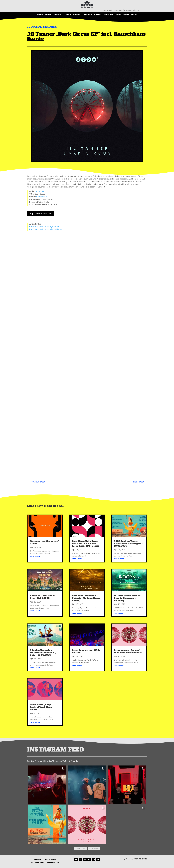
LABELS (57, 15)
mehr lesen (35, 557)
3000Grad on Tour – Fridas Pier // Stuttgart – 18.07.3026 (129, 544)
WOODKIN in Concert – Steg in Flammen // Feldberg (128, 599)
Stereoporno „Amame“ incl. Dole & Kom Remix (128, 652)
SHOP (118, 15)
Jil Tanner (40, 192)
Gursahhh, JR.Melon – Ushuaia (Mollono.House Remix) (86, 599)
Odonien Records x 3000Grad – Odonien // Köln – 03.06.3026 (43, 653)
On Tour (87, 15)
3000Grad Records (42, 27)
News (48, 15)
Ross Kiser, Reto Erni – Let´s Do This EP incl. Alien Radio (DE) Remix (86, 544)
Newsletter (130, 15)
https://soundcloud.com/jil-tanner (44, 227)
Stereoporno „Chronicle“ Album (44, 543)
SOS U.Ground (73, 15)
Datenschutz (38, 863)
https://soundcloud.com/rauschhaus (45, 230)
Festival (109, 15)
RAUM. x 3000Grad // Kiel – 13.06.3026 (42, 597)
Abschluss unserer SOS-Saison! (86, 652)
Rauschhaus (42, 197)
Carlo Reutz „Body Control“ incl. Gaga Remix (41, 708)
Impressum (51, 860)
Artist (98, 15)
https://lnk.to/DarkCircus (41, 214)
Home (40, 15)
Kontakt (38, 860)
